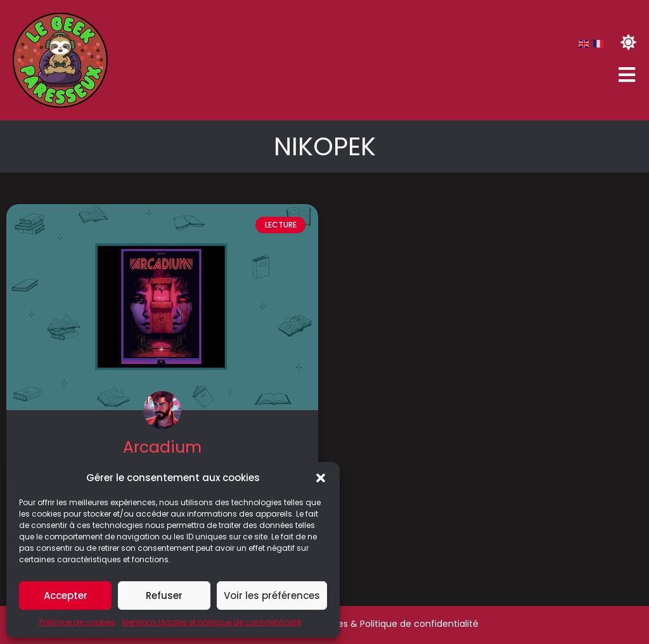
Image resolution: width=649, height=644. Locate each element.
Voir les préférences (272, 596)
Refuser (164, 596)
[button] (321, 478)
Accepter (66, 596)
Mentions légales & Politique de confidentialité (376, 624)
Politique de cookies (77, 622)
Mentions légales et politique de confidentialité (211, 622)
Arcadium (162, 447)
